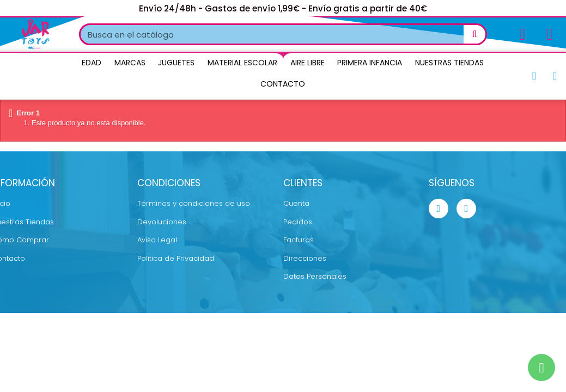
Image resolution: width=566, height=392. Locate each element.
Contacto (283, 84)
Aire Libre (308, 63)
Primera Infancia (370, 63)
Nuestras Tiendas (449, 63)
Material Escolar (242, 63)
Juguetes (176, 63)
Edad (92, 63)
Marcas (130, 63)
